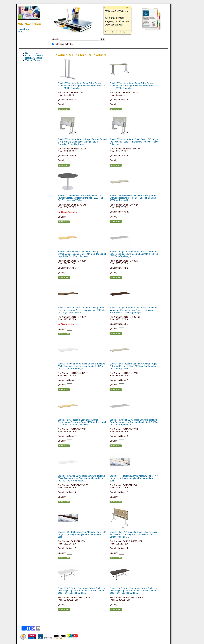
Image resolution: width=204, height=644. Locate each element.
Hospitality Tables (34, 58)
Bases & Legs (32, 53)
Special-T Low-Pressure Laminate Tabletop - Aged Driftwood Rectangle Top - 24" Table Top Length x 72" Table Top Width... (133, 366)
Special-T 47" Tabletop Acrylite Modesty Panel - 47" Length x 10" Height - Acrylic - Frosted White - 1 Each (134, 478)
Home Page (24, 29)
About (21, 32)
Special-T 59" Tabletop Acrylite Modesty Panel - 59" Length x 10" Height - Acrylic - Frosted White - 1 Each (82, 534)
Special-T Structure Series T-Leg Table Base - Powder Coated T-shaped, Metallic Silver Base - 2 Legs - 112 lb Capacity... (133, 86)
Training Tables (32, 60)
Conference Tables (34, 55)
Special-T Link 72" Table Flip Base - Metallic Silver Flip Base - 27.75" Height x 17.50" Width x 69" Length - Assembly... (133, 534)
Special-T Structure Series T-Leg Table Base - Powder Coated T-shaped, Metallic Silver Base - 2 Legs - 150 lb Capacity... (81, 86)
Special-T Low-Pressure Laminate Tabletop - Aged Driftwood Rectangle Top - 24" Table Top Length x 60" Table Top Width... (133, 198)
